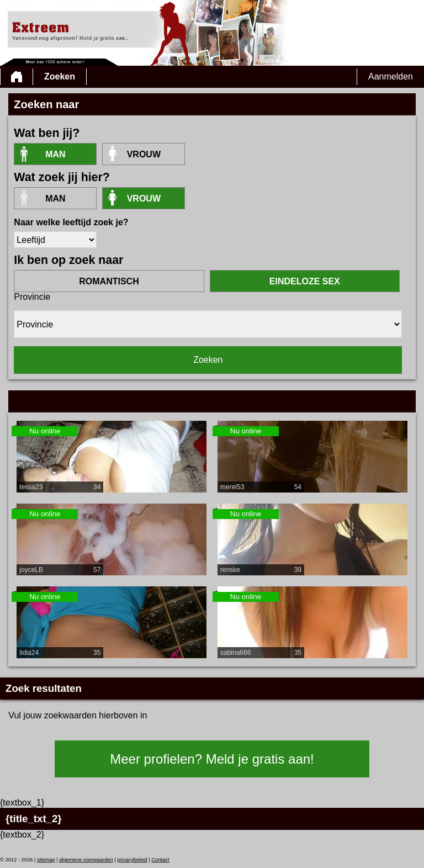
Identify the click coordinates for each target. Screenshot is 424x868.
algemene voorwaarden (86, 860)
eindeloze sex (305, 281)
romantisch (109, 281)
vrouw (144, 154)
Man (55, 154)
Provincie (32, 297)
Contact (160, 860)
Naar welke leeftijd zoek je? (71, 222)
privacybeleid (132, 860)
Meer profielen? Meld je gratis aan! (212, 759)
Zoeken (60, 76)
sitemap (46, 860)
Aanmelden (391, 76)
